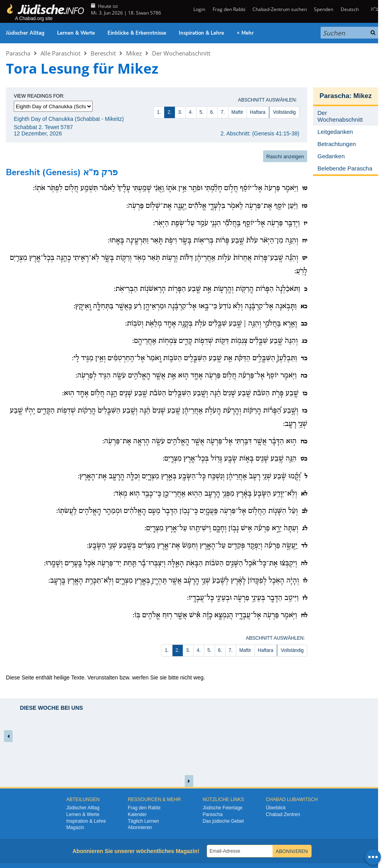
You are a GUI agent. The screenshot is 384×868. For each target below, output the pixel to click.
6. (212, 112)
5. (202, 112)
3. (180, 112)
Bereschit (103, 53)
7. (223, 112)
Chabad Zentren (283, 814)
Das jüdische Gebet (223, 821)
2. (169, 112)
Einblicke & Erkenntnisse (137, 33)
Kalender (137, 814)
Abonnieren (140, 827)
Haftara (258, 112)
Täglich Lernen (143, 821)
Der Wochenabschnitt (181, 53)
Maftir (237, 112)
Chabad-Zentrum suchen (280, 9)
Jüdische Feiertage (222, 808)
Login (199, 9)
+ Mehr (245, 33)
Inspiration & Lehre (201, 33)
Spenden (324, 9)
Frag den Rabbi (229, 9)
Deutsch (350, 9)
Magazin (75, 827)
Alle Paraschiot (60, 53)
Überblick (276, 808)
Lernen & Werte (76, 33)
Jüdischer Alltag (25, 33)
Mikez (134, 53)
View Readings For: (39, 96)
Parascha (18, 53)
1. (159, 112)
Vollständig (284, 112)
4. (191, 112)
